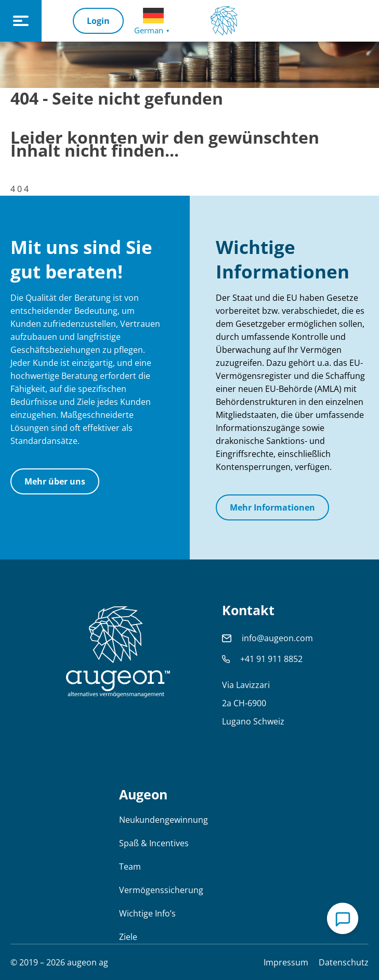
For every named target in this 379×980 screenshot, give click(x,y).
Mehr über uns (55, 481)
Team (130, 867)
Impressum (286, 962)
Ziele (128, 937)
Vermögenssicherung (161, 890)
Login (98, 21)
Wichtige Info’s (147, 913)
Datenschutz (344, 962)
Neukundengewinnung (164, 820)
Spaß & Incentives (154, 843)
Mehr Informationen (272, 507)
